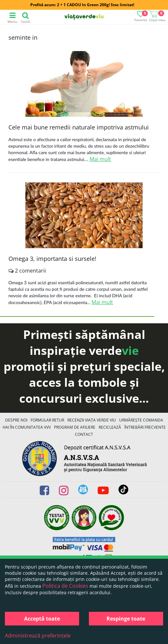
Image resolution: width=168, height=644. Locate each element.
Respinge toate (126, 619)
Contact (84, 434)
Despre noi (16, 420)
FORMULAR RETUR (47, 420)
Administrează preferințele (38, 636)
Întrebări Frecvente (145, 427)
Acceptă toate (42, 619)
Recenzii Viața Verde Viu (92, 420)
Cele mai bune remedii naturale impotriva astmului (79, 127)
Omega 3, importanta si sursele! (52, 259)
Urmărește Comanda (141, 420)
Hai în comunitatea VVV (27, 427)
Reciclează (110, 427)
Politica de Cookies (65, 586)
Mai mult (100, 159)
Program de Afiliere (75, 427)
